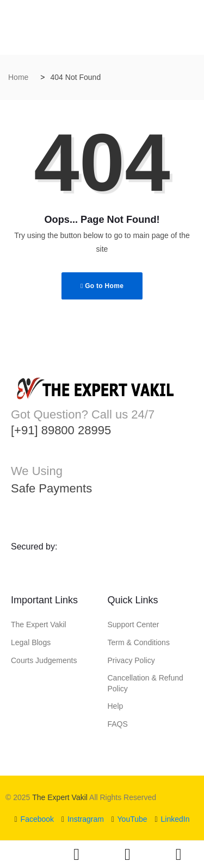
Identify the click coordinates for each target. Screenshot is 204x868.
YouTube (129, 819)
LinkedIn (172, 819)
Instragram (83, 819)
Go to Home (102, 286)
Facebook (35, 819)
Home (18, 77)
